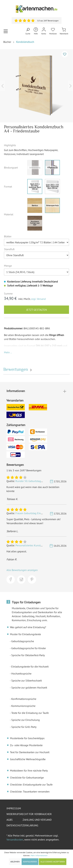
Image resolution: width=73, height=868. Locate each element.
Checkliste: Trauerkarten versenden (30, 791)
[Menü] (6, 31)
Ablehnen (15, 862)
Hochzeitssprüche (21, 673)
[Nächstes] (71, 86)
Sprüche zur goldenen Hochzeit (29, 687)
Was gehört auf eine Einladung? (28, 627)
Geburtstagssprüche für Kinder (29, 648)
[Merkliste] (53, 31)
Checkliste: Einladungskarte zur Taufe (31, 784)
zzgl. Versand (38, 299)
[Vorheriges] (2, 86)
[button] (8, 352)
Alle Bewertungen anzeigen (22, 570)
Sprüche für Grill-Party (24, 727)
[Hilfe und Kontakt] (36, 31)
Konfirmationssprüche (24, 699)
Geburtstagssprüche (23, 641)
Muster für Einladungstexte (25, 634)
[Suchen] (28, 31)
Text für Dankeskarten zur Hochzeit (30, 752)
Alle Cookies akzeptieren (53, 862)
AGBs (10, 820)
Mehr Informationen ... (40, 855)
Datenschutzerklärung (22, 825)
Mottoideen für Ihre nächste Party (29, 770)
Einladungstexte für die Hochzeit (30, 666)
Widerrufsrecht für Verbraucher (29, 814)
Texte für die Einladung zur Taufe (30, 713)
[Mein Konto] (44, 31)
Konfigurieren (30, 862)
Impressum (14, 808)
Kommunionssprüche (23, 706)
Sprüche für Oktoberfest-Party (28, 655)
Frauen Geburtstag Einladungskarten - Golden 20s (44, 513)
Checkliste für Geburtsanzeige (27, 777)
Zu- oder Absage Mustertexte (26, 745)
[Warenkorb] (64, 31)
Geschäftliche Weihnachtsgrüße (28, 759)
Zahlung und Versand (37, 820)
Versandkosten (15, 839)
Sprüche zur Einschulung (26, 720)
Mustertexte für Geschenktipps (27, 738)
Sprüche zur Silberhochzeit (27, 680)
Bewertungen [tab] (18, 369)
